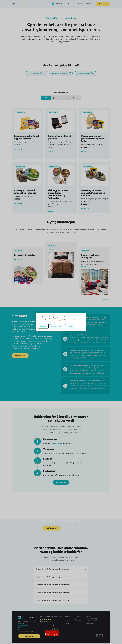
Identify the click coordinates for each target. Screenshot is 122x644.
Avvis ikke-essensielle (58, 326)
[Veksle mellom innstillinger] (72, 326)
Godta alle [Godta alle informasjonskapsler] (43, 326)
